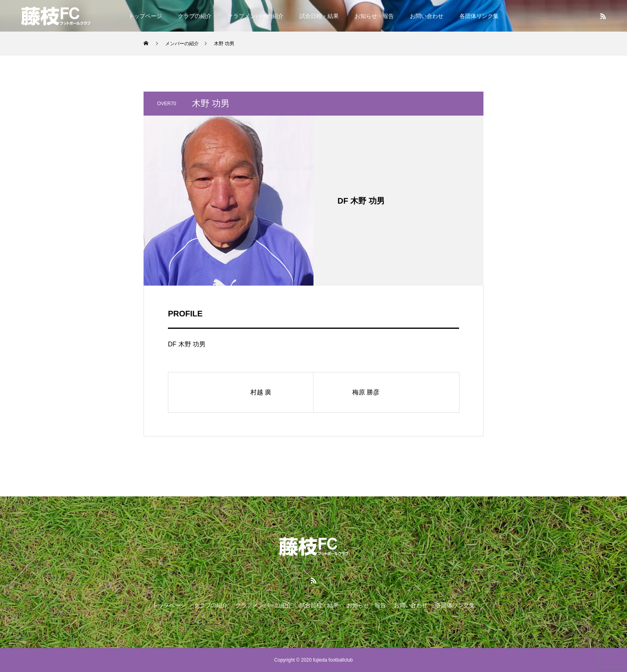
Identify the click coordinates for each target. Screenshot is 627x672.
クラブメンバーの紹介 (256, 16)
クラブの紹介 (195, 16)
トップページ (145, 16)
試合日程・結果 (319, 16)
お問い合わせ (427, 16)
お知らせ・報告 (374, 16)
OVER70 (167, 104)
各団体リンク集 (479, 16)
